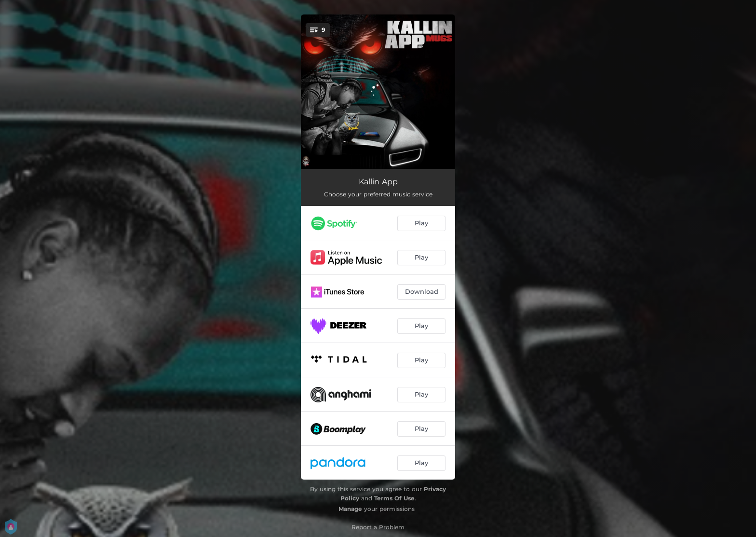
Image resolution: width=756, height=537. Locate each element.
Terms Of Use (394, 498)
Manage (350, 509)
